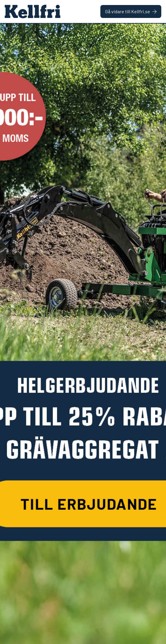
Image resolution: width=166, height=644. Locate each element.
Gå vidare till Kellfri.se (131, 11)
